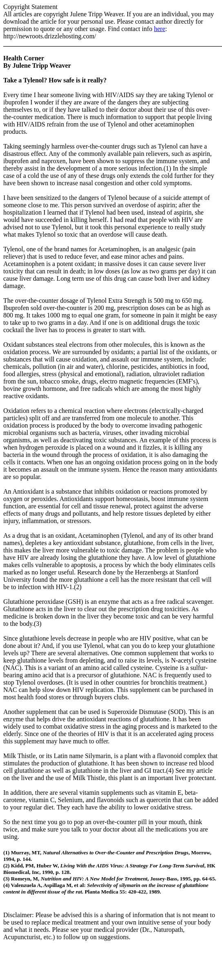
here (160, 29)
